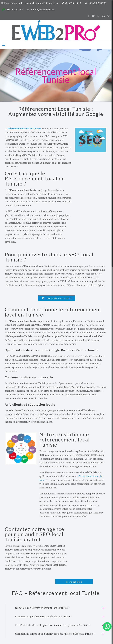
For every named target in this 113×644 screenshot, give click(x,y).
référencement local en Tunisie (24, 129)
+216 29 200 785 (97, 3)
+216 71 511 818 (73, 3)
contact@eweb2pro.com (43, 10)
